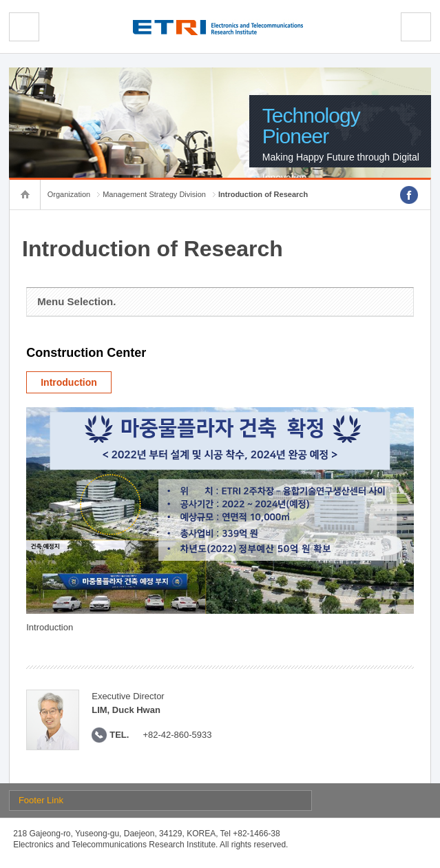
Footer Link (41, 800)
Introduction (69, 382)
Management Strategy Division (154, 194)
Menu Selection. (76, 301)
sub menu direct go (0, 0)
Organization (69, 194)
